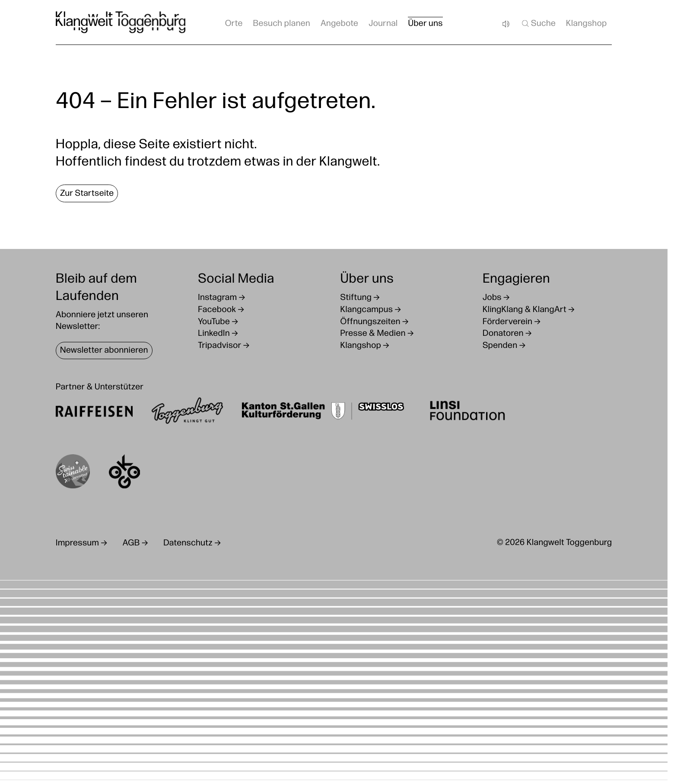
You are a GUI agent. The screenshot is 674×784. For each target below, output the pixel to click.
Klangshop (587, 24)
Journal (383, 24)
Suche (538, 23)
